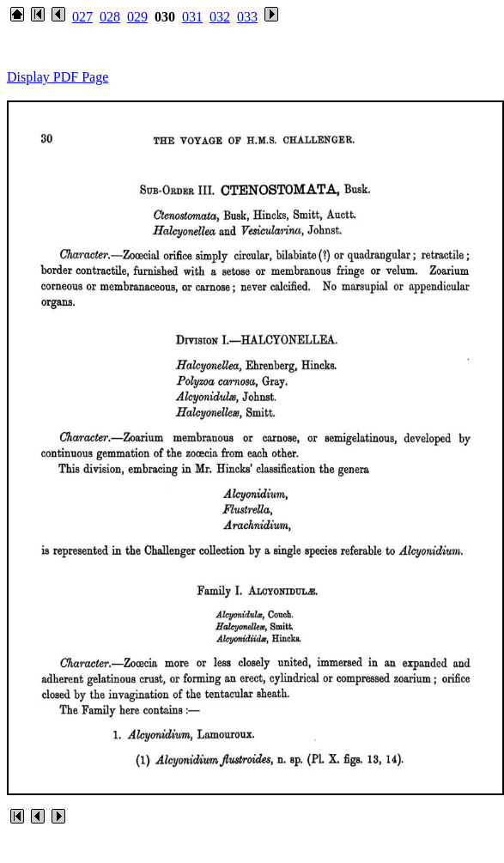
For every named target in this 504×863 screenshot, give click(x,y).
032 (220, 17)
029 (137, 17)
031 (192, 17)
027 (82, 17)
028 (110, 17)
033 (247, 17)
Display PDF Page (58, 77)
